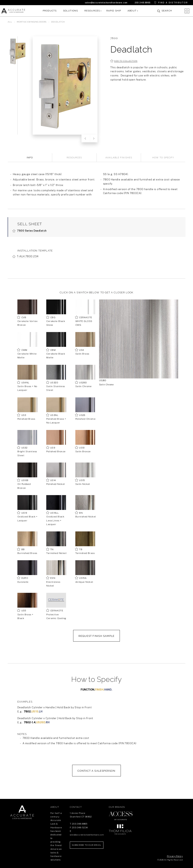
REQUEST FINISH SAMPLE (96, 636)
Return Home (22, 812)
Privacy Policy (175, 856)
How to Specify (163, 158)
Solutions (71, 11)
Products (50, 11)
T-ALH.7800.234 (28, 256)
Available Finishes (119, 158)
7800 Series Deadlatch (32, 231)
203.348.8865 (143, 3)
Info (30, 158)
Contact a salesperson (96, 771)
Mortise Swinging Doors (32, 22)
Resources (92, 11)
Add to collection (126, 61)
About (132, 11)
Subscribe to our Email (87, 845)
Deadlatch (58, 22)
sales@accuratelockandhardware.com (106, 3)
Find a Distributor (173, 3)
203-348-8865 (80, 824)
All (10, 22)
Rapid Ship (114, 11)
